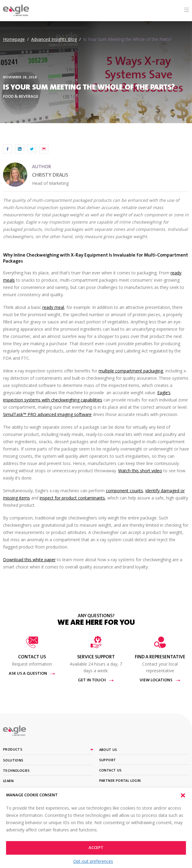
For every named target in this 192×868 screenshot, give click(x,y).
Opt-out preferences (93, 861)
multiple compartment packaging (131, 371)
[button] (183, 795)
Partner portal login (120, 781)
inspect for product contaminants (72, 498)
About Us (108, 750)
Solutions (13, 761)
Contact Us (111, 771)
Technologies (16, 771)
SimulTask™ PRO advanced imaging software (47, 414)
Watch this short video (140, 471)
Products (13, 750)
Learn (8, 781)
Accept (96, 848)
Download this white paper (29, 560)
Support (108, 760)
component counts (124, 491)
